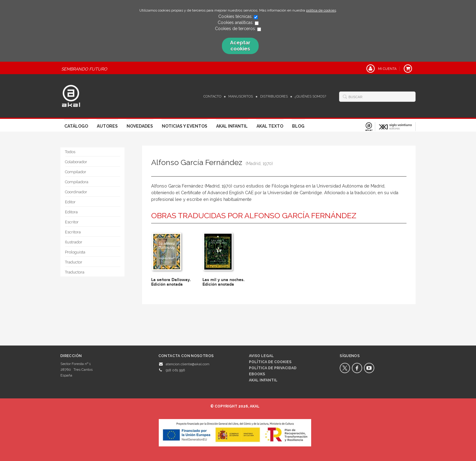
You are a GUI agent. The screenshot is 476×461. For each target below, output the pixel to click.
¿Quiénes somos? (310, 96)
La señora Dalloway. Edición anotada (171, 282)
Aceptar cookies (240, 46)
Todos (70, 152)
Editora (71, 212)
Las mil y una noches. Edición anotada (224, 282)
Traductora (75, 272)
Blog (298, 126)
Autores (107, 126)
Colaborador (76, 162)
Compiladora (77, 182)
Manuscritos (241, 96)
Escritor (72, 222)
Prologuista (75, 252)
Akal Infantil (232, 126)
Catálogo (76, 126)
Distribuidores (274, 96)
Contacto (212, 96)
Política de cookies (270, 362)
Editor (70, 202)
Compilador (76, 172)
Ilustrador (74, 242)
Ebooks (257, 374)
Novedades (140, 126)
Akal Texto (270, 126)
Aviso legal (261, 356)
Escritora (73, 232)
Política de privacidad (273, 368)
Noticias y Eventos (185, 126)
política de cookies (321, 10)
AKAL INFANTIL (263, 380)
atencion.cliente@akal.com (188, 364)
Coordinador (76, 192)
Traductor (74, 262)
